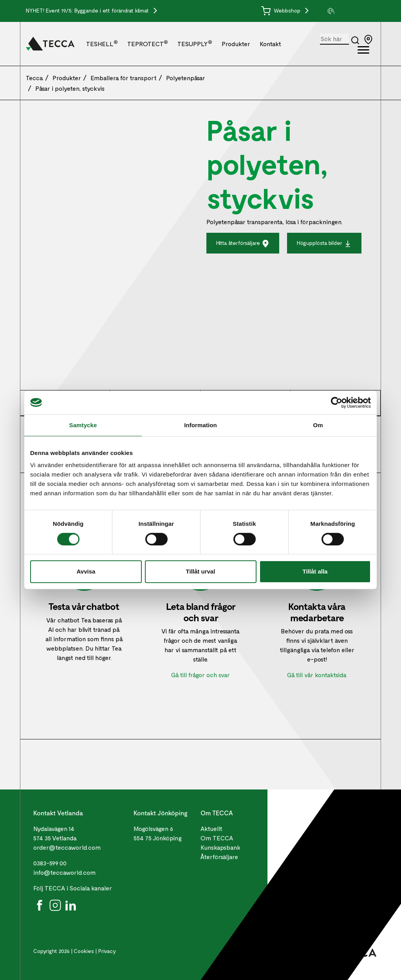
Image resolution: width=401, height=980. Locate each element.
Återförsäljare (219, 857)
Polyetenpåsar (186, 78)
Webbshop (282, 10)
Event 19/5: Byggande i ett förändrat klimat (98, 10)
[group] (351, 11)
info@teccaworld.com (64, 872)
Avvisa (86, 571)
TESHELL (102, 44)
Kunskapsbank (220, 847)
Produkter (236, 44)
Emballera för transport (124, 78)
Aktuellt (211, 828)
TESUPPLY (195, 44)
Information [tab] (200, 425)
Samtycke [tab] (83, 425)
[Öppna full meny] (363, 51)
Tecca (34, 78)
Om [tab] (318, 425)
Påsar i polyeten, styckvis (70, 88)
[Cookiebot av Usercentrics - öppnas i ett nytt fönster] (337, 403)
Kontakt (270, 44)
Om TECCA (217, 838)
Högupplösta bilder (324, 244)
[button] (351, 11)
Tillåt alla (315, 571)
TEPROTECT (148, 44)
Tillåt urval (201, 571)
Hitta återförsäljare (243, 244)
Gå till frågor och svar (200, 675)
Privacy (107, 951)
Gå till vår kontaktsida (317, 675)
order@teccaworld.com (67, 847)
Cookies (84, 951)
